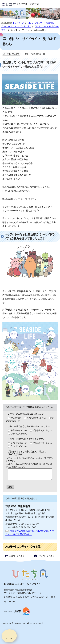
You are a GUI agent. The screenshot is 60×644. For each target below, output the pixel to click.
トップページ (18, 23)
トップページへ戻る (46, 556)
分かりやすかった (19, 431)
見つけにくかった (19, 446)
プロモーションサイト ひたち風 (41, 23)
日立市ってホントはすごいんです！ (16, 26)
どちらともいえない (36, 418)
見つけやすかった (19, 443)
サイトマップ (9, 602)
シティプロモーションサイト (21, 4)
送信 (10, 487)
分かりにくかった (19, 434)
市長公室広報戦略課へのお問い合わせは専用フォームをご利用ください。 (30, 533)
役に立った (16, 418)
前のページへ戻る (17, 556)
